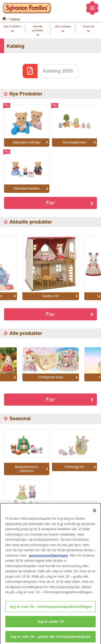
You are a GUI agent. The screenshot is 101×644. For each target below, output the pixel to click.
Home (4, 18)
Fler (50, 203)
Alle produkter (63, 26)
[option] (51, 268)
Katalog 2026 (58, 71)
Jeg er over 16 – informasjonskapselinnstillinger (51, 610)
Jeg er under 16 (50, 625)
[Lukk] (95, 514)
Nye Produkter (12, 26)
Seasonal (88, 26)
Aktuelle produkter (38, 28)
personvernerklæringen (48, 559)
